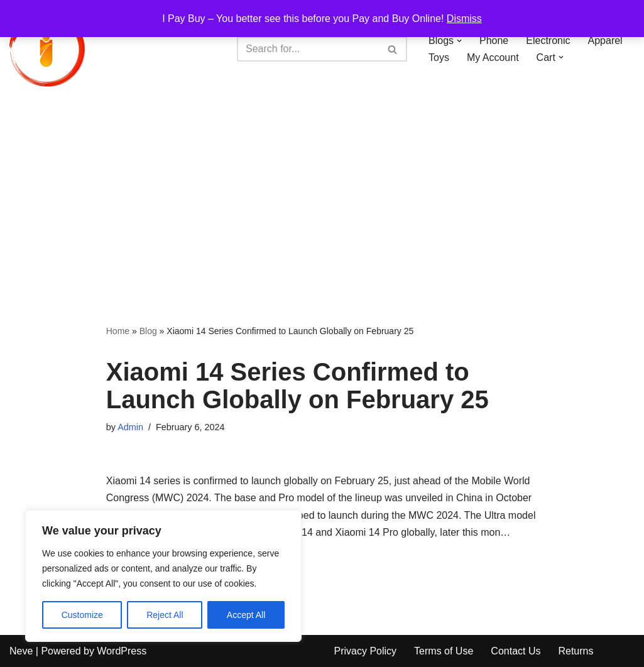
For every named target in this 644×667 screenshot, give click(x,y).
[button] (459, 41)
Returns (576, 651)
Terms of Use (444, 651)
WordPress (122, 651)
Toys (439, 57)
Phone (494, 41)
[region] (163, 576)
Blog (148, 331)
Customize (82, 615)
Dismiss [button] (464, 19)
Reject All (165, 615)
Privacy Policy (366, 651)
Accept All (246, 615)
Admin (130, 427)
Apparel (605, 41)
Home (118, 331)
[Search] (308, 49)
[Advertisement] (322, 192)
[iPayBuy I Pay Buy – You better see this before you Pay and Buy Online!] (47, 49)
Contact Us (516, 651)
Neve (21, 651)
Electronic (548, 41)
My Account (493, 57)
